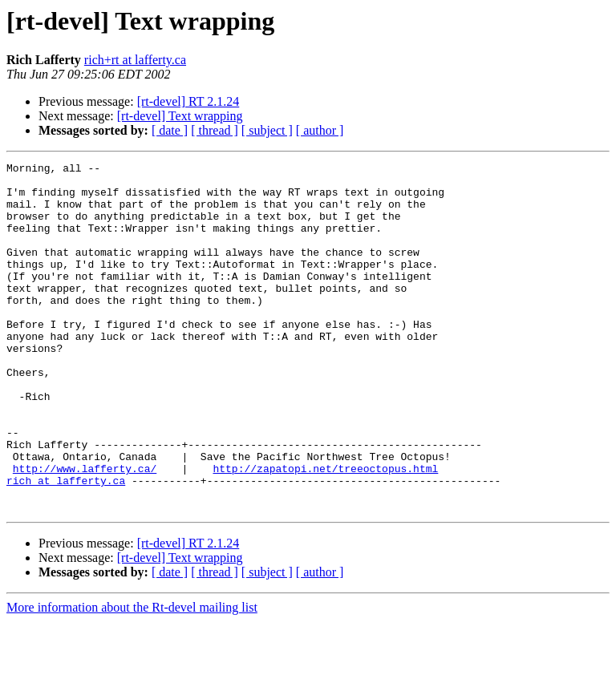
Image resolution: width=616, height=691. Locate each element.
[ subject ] (267, 130)
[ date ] (170, 130)
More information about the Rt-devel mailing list (132, 677)
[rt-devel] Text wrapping (180, 116)
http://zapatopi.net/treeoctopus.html (325, 531)
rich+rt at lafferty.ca (135, 60)
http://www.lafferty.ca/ (85, 531)
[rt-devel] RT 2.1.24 (188, 101)
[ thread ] (215, 130)
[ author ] (320, 130)
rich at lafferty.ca (66, 545)
